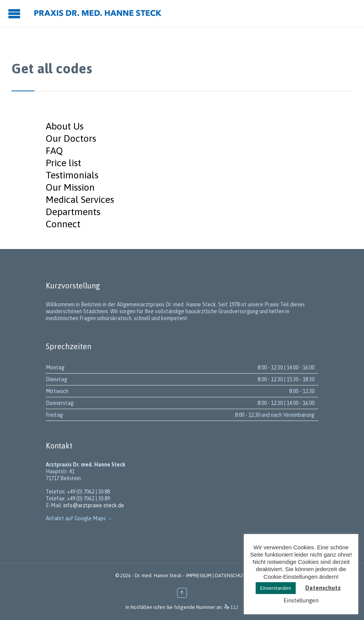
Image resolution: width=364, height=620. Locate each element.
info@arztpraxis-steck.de (94, 505)
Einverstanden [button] (276, 588)
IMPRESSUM (199, 575)
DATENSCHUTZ (232, 575)
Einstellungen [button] (301, 600)
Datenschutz (323, 588)
